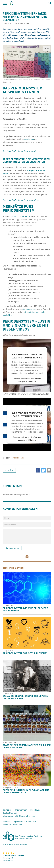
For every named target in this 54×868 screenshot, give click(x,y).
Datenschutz (32, 822)
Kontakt (6, 822)
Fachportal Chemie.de (20, 216)
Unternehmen (21, 810)
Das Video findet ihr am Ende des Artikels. (21, 151)
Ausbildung (35, 810)
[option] (27, 66)
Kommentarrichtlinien (13, 825)
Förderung (29, 139)
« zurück (9, 470)
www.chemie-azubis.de (18, 845)
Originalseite (29, 309)
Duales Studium (10, 813)
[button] (49, 470)
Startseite (7, 810)
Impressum (18, 822)
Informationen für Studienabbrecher (19, 816)
